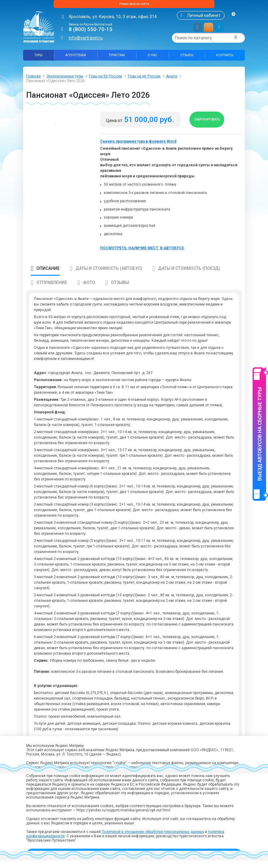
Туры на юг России (144, 79)
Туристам (117, 58)
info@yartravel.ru (86, 40)
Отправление (52, 290)
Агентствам (76, 58)
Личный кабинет (204, 18)
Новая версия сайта (134, 5)
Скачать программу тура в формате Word (138, 149)
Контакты (225, 58)
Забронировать (213, 124)
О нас (152, 58)
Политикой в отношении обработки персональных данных (153, 832)
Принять (134, 854)
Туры (39, 58)
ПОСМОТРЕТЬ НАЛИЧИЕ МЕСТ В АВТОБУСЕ (142, 255)
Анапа (172, 79)
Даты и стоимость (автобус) (109, 276)
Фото (89, 290)
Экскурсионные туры (65, 79)
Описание (48, 276)
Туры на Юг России (105, 79)
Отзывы (187, 58)
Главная (33, 79)
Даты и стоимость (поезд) (189, 276)
